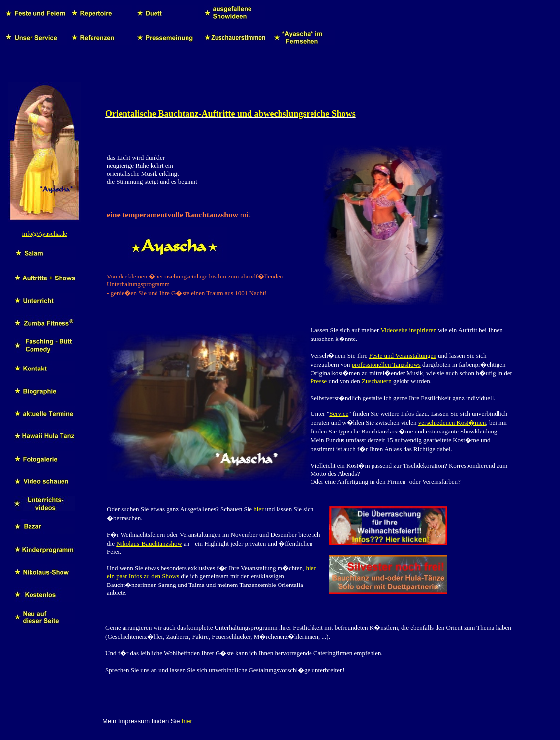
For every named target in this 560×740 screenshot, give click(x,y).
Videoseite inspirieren (408, 330)
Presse (319, 381)
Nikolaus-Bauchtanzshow (149, 543)
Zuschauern (377, 381)
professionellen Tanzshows (386, 364)
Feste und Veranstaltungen (403, 355)
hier (258, 509)
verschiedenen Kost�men (452, 422)
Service (339, 414)
